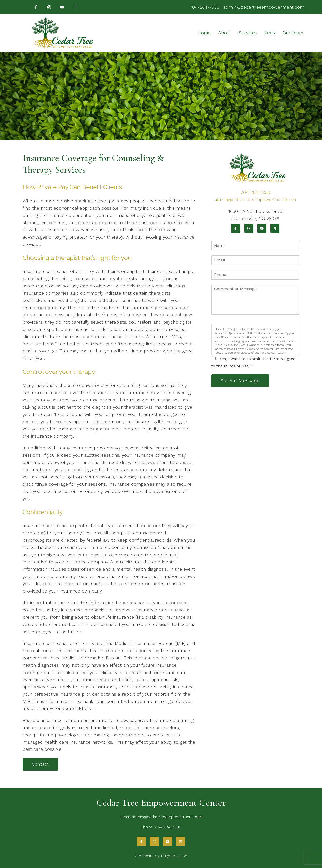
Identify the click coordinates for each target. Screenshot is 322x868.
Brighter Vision (174, 856)
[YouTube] (62, 7)
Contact (40, 764)
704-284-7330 (205, 7)
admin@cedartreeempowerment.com (264, 7)
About (225, 33)
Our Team (293, 33)
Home (204, 33)
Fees (270, 33)
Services (248, 33)
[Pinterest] (75, 7)
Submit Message (240, 381)
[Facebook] (36, 7)
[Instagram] (49, 7)
